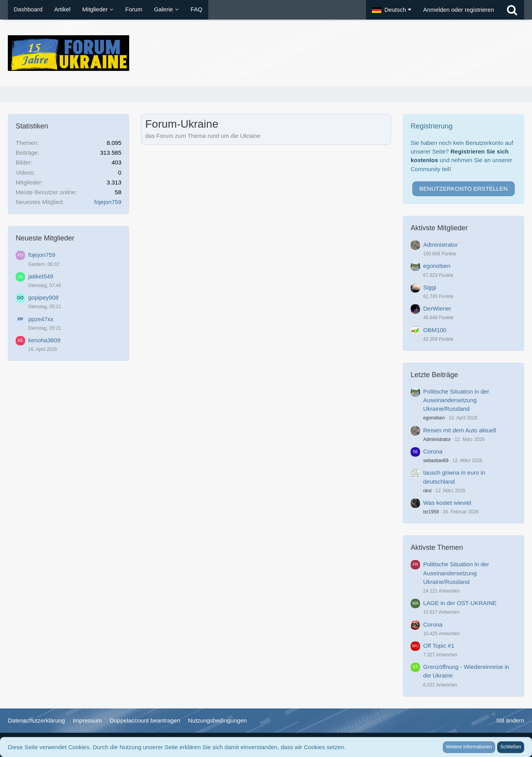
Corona (433, 451)
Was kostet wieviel (447, 503)
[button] (392, 10)
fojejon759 (108, 202)
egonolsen (437, 266)
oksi (427, 491)
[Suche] (512, 10)
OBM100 (435, 330)
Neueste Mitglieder (45, 238)
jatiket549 (41, 276)
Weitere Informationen (469, 747)
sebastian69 (436, 461)
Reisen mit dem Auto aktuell (460, 430)
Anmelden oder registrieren (459, 10)
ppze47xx (41, 319)
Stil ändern (510, 720)
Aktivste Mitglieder (439, 228)
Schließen (511, 747)
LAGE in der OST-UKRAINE (460, 603)
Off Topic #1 (439, 646)
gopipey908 (43, 297)
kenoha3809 (44, 340)
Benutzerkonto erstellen (463, 189)
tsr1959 (431, 512)
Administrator (440, 245)
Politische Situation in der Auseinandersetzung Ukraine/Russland (456, 400)
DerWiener (437, 308)
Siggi (430, 287)
